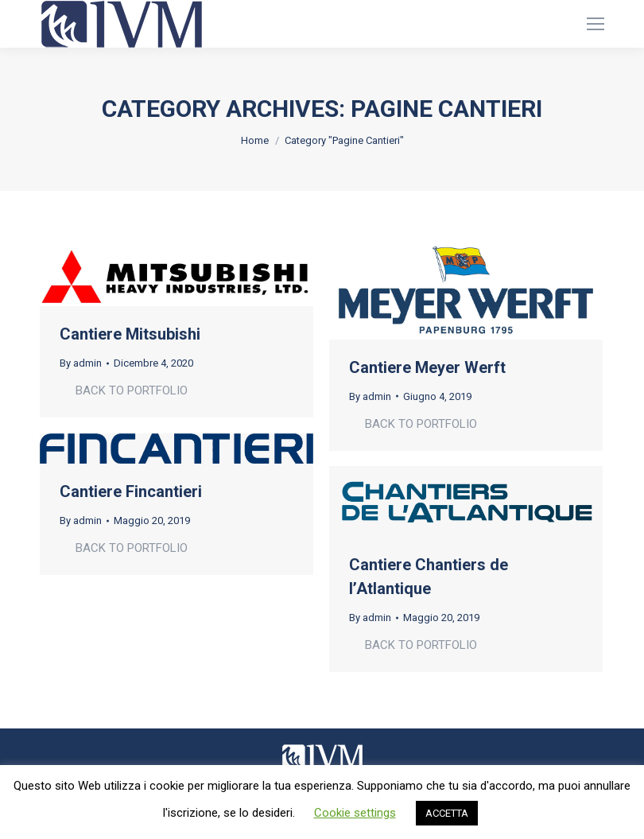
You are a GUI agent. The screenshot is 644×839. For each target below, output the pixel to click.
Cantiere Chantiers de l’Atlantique (429, 577)
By (81, 363)
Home (255, 140)
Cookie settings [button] (355, 813)
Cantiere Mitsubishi (130, 334)
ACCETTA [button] (447, 813)
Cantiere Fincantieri (131, 491)
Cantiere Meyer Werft (427, 367)
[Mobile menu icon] (596, 24)
